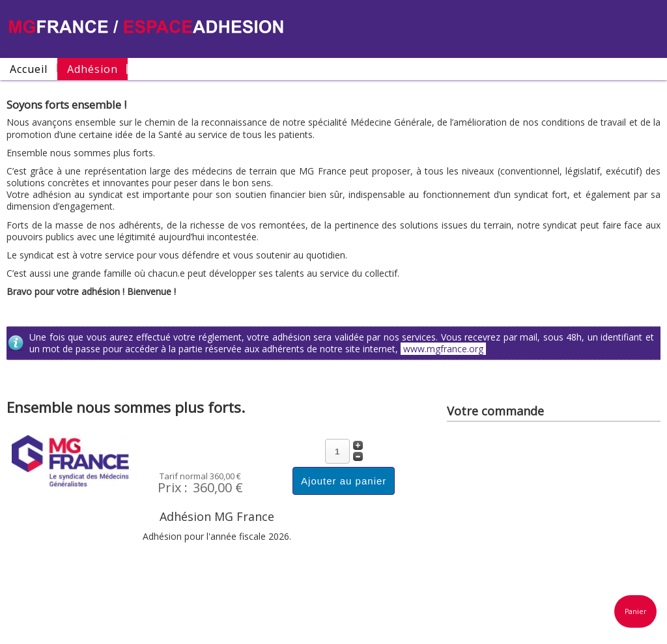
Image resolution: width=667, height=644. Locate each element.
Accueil (29, 69)
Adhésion (92, 69)
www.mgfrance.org (443, 349)
